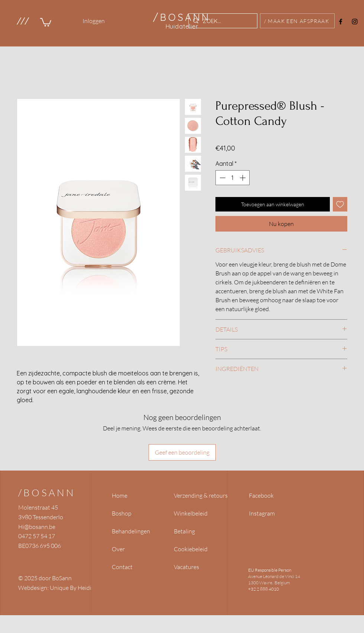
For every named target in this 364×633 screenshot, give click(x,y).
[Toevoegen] (340, 204)
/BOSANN (47, 492)
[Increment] (243, 178)
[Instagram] (355, 22)
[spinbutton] (233, 178)
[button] (22, 21)
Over (118, 549)
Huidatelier (182, 26)
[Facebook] (341, 22)
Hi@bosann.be (37, 527)
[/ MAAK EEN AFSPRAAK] (297, 21)
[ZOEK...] (222, 21)
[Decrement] (222, 178)
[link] (46, 22)
